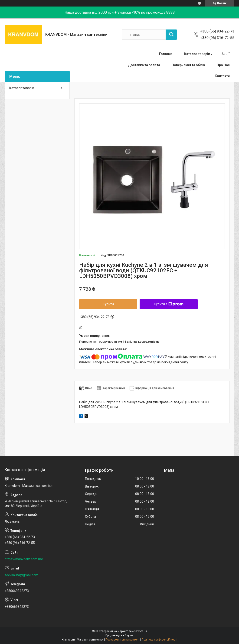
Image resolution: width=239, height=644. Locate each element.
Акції (226, 54)
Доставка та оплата (144, 65)
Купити (108, 304)
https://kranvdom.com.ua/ (24, 559)
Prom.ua (142, 631)
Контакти (222, 76)
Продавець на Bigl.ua (119, 635)
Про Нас (223, 65)
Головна (166, 54)
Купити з (169, 304)
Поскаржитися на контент (123, 640)
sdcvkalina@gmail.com (21, 575)
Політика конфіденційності (159, 640)
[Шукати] (171, 35)
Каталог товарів (197, 54)
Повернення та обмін (188, 65)
